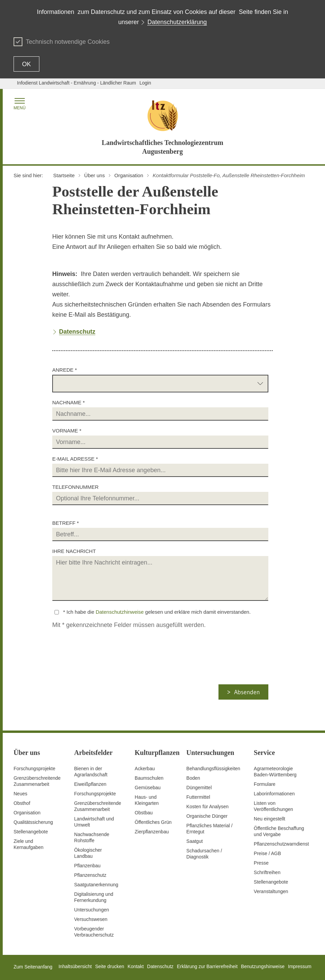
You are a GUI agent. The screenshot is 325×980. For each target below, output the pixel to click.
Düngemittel (199, 788)
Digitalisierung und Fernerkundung (94, 897)
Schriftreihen (267, 872)
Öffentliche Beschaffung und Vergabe (279, 831)
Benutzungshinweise (263, 966)
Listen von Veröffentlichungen (273, 806)
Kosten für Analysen (207, 807)
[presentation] (109, 671)
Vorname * (67, 431)
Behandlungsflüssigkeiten (213, 769)
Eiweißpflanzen (90, 784)
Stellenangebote (31, 832)
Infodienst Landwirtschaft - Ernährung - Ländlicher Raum (77, 83)
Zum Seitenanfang (33, 967)
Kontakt (136, 966)
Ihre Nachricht (74, 551)
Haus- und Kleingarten (147, 800)
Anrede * (65, 370)
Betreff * (65, 523)
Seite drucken (110, 966)
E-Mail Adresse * (75, 459)
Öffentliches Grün (153, 822)
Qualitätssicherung (33, 822)
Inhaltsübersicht (75, 966)
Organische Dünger (207, 816)
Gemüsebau (148, 788)
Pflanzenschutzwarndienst (281, 844)
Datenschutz (160, 966)
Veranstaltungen (271, 891)
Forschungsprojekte (34, 769)
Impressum (300, 966)
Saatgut (194, 841)
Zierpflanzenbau (152, 832)
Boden (193, 778)
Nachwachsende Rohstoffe (92, 837)
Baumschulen (149, 778)
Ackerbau (145, 769)
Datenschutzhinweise (120, 612)
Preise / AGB (267, 853)
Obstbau (144, 813)
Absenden (247, 692)
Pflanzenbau (88, 866)
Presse (261, 863)
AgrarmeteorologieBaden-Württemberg (275, 772)
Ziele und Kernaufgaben (28, 844)
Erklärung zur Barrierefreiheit (207, 966)
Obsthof (22, 803)
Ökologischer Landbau (88, 853)
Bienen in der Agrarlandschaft (91, 772)
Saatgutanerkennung (96, 885)
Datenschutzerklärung (177, 22)
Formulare (265, 784)
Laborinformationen (274, 794)
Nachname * (69, 402)
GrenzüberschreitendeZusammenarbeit (98, 806)
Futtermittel (198, 797)
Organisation (27, 813)
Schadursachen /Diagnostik (204, 854)
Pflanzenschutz (90, 875)
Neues (20, 794)
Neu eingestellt (270, 819)
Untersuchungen (92, 910)
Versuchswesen (91, 919)
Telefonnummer (75, 487)
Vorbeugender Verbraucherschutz (94, 932)
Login (145, 83)
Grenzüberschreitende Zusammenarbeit (37, 781)
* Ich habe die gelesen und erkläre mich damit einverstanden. (157, 612)
